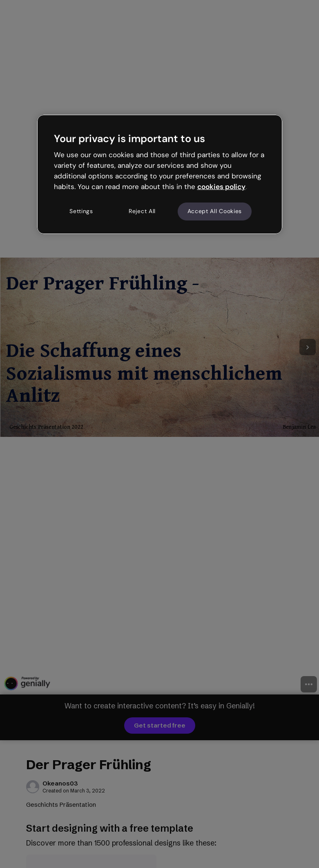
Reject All (142, 211)
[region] (160, 174)
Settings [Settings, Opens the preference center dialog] (81, 211)
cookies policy (221, 187)
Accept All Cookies (215, 211)
